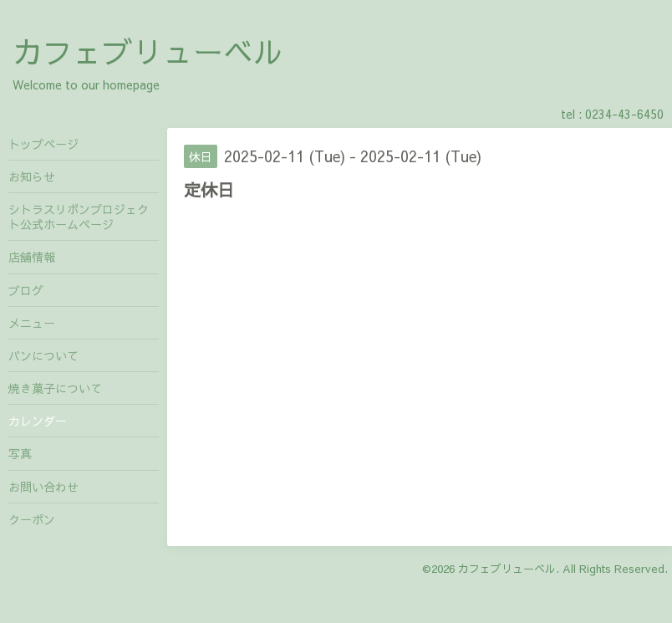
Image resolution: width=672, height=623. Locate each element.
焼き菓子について (55, 388)
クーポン (32, 519)
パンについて (43, 355)
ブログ (26, 290)
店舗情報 (32, 257)
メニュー (32, 323)
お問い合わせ (43, 487)
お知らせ (32, 176)
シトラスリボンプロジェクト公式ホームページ (79, 217)
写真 (20, 453)
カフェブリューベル (148, 51)
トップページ (43, 144)
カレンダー (38, 421)
